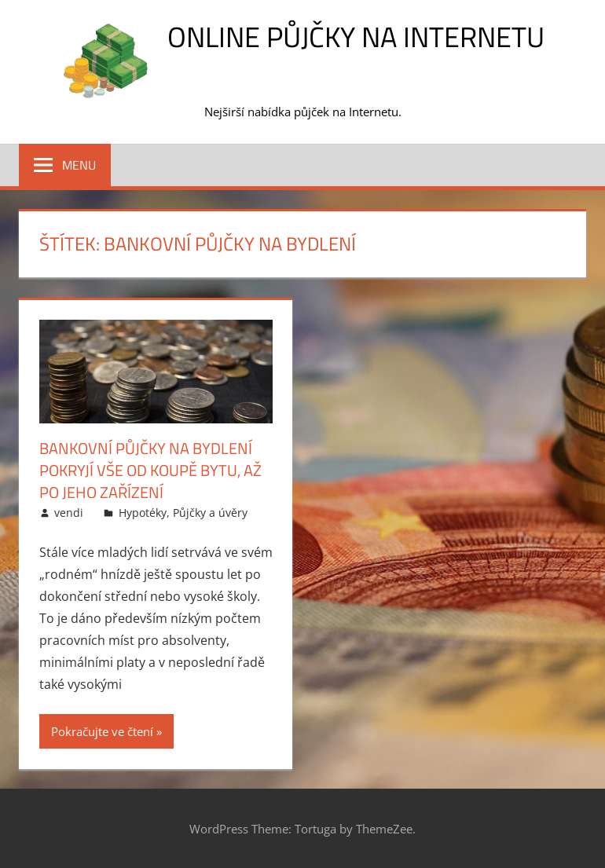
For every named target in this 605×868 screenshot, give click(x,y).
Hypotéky (143, 513)
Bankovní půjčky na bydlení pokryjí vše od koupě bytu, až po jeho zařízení (150, 470)
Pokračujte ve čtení (102, 731)
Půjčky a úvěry (210, 513)
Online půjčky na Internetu (356, 37)
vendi (69, 513)
